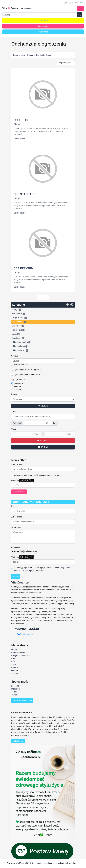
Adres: (14, 412)
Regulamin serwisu (20, 653)
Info (13, 661)
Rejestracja (43, 32)
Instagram (16, 689)
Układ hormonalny (21, 342)
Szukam (18, 389)
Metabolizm (18, 314)
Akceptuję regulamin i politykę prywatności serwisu (37, 475)
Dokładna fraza (21, 365)
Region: (15, 394)
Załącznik (16, 547)
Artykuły (15, 664)
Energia (17, 310)
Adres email (17, 464)
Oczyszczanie (19, 318)
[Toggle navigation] (80, 9)
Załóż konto (18, 741)
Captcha (15, 480)
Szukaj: (14, 356)
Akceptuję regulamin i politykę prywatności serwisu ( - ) (42, 569)
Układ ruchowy (20, 346)
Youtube (15, 692)
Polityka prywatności (32, 571)
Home (14, 650)
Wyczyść (43, 441)
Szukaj (43, 406)
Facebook (16, 686)
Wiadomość (17, 527)
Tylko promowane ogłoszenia (27, 374)
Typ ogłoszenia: (18, 379)
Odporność (18, 326)
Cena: (14, 429)
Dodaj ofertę (43, 20)
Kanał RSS (16, 667)
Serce (16, 334)
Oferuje (17, 124)
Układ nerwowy (20, 350)
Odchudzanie (20, 139)
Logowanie (43, 26)
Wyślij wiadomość (25, 634)
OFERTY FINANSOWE (22, 701)
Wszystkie (19, 383)
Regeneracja (19, 330)
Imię (13, 506)
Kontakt (15, 658)
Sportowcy (18, 338)
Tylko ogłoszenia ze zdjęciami (27, 370)
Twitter (14, 695)
